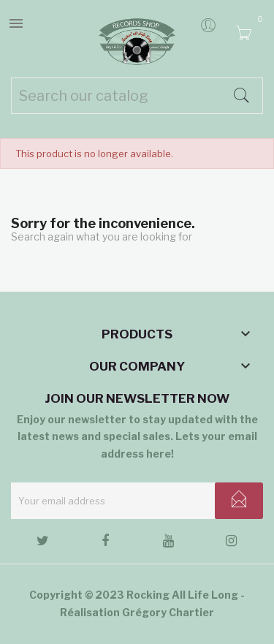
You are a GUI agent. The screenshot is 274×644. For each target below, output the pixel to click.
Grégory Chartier (168, 612)
